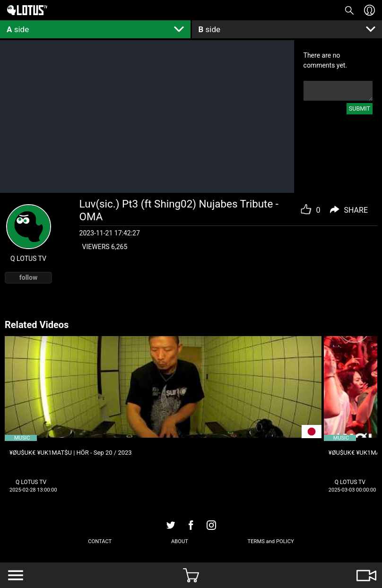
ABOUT (180, 541)
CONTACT (100, 541)
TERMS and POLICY (270, 541)
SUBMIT (360, 108)
